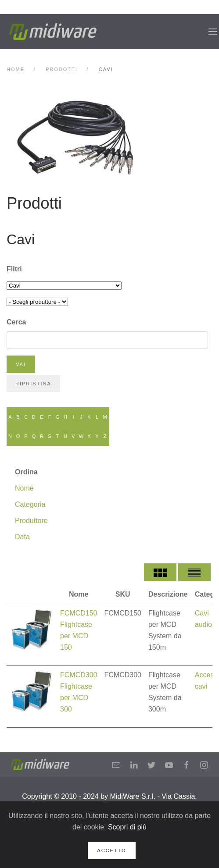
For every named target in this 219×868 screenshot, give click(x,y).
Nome (24, 488)
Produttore (31, 521)
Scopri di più (127, 827)
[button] (213, 32)
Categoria (30, 504)
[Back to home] (53, 32)
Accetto (111, 850)
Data (22, 537)
